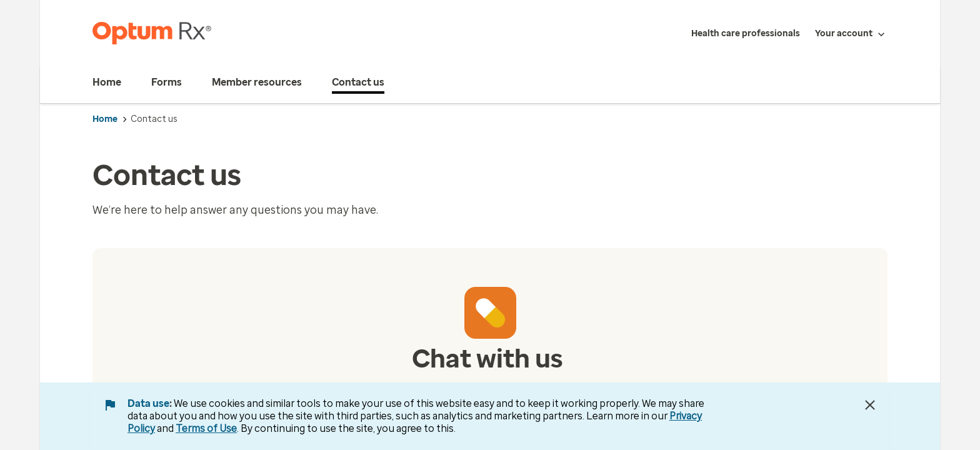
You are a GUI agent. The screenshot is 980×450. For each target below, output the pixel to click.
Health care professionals (746, 33)
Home (105, 119)
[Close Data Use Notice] (870, 405)
